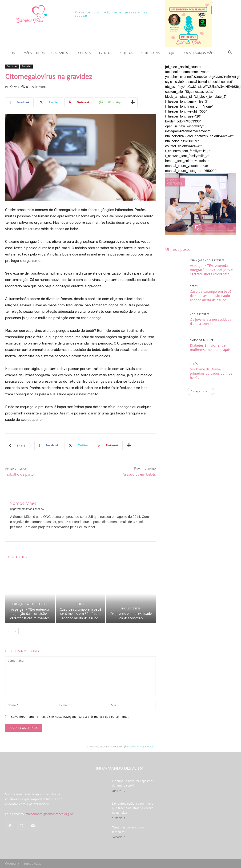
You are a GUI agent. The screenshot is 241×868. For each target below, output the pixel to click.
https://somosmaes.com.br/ (27, 509)
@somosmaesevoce (139, 748)
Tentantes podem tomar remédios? (134, 827)
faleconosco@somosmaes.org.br (49, 828)
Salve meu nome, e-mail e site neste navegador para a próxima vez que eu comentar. (70, 718)
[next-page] (16, 632)
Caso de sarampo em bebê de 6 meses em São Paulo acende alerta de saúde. (80, 615)
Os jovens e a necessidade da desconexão (131, 617)
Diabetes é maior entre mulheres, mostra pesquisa (211, 347)
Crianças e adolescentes (29, 605)
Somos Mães (19, 87)
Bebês (80, 605)
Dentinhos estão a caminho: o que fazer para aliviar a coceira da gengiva (133, 809)
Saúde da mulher (202, 340)
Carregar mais (201, 391)
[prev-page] (8, 632)
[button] (230, 53)
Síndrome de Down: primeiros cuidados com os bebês (211, 373)
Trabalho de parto (19, 474)
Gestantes (12, 67)
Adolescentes (130, 610)
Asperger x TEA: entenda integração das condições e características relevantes (30, 615)
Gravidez (26, 67)
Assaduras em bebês (139, 474)
